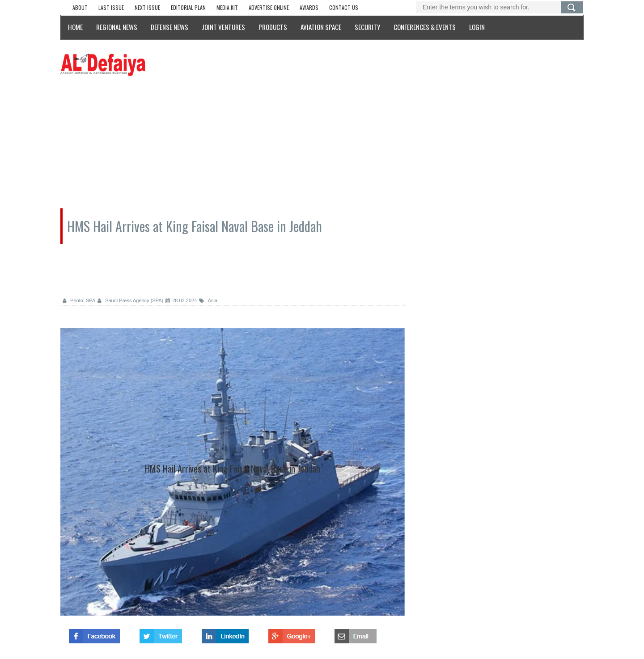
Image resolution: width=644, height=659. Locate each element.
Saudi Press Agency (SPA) (130, 300)
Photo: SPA (79, 300)
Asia (208, 300)
